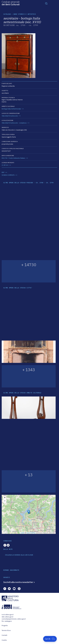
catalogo (7, 14)
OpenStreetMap (31, 533)
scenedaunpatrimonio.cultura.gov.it (14, 619)
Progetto (5, 626)
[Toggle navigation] (46, 3)
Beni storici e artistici (25, 14)
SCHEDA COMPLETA (8, 175)
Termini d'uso (6, 630)
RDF (3, 172)
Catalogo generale (11, 3)
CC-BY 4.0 (5, 165)
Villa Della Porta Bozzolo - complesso (14, 123)
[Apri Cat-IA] (50, 639)
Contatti (4, 635)
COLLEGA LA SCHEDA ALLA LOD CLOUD (19, 555)
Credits (4, 640)
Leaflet (22, 533)
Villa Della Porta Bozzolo (10, 116)
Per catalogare (7, 621)
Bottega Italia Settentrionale (11, 109)
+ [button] (5, 498)
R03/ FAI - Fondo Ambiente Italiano (13, 158)
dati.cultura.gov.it (7, 617)
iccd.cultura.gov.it (8, 615)
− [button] (5, 501)
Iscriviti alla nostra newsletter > (19, 582)
